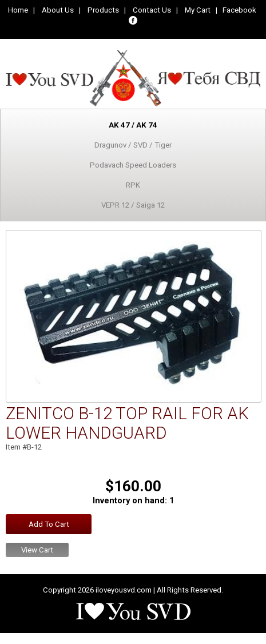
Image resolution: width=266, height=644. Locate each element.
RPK (133, 185)
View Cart (37, 550)
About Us (58, 10)
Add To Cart (49, 524)
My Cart (198, 10)
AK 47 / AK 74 (133, 125)
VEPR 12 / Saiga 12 (133, 205)
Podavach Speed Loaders (133, 165)
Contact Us (152, 10)
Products (103, 10)
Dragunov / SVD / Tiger (133, 145)
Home (18, 10)
